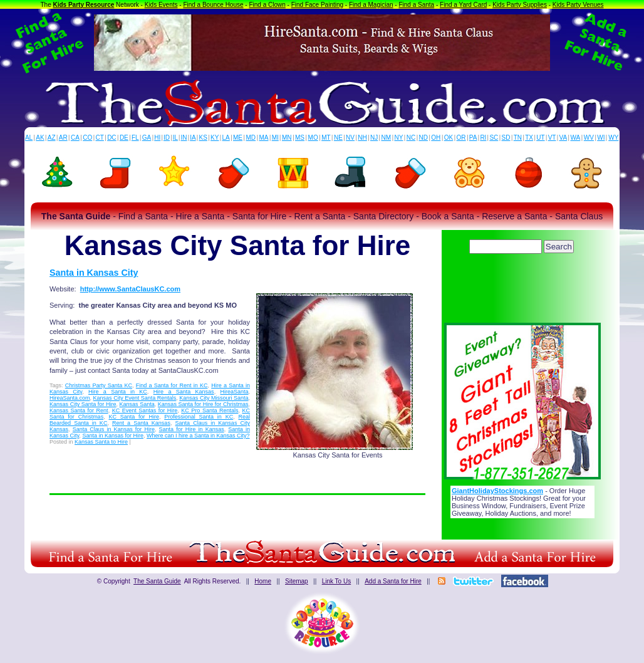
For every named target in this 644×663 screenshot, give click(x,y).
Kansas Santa (137, 404)
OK (449, 138)
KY (215, 138)
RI (483, 138)
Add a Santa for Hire (393, 581)
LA (226, 138)
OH (436, 138)
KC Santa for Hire (133, 417)
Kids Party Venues (578, 5)
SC (494, 138)
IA (193, 138)
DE (124, 138)
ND (423, 138)
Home (263, 581)
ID (167, 138)
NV (350, 138)
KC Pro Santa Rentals (210, 410)
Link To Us (337, 581)
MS (300, 138)
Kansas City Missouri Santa (214, 398)
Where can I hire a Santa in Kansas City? (198, 436)
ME (238, 138)
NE (338, 138)
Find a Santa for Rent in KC (172, 385)
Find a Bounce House (213, 5)
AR (63, 138)
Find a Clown (267, 5)
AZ (52, 138)
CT (100, 138)
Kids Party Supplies (520, 5)
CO (87, 138)
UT (540, 138)
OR (461, 138)
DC (112, 138)
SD (506, 138)
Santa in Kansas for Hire (113, 436)
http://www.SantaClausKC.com (130, 289)
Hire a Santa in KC (118, 392)
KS (203, 138)
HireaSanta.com (70, 398)
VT (552, 138)
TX (529, 138)
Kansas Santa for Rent (79, 410)
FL (135, 138)
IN (184, 138)
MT (326, 138)
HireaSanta (234, 392)
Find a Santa (416, 5)
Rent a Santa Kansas (141, 423)
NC (411, 138)
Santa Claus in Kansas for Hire (114, 429)
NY (398, 138)
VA (563, 138)
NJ (374, 138)
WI (601, 138)
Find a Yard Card (463, 5)
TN (518, 138)
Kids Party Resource (84, 5)
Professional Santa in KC (199, 417)
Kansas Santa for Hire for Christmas (203, 404)
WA (576, 138)
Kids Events (161, 5)
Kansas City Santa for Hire (83, 404)
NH (362, 138)
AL (29, 138)
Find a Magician (371, 5)
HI (157, 138)
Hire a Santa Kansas (184, 392)
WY (613, 138)
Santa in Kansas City (94, 273)
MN (287, 138)
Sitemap (297, 581)
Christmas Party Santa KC (99, 385)
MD (251, 138)
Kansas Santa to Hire (101, 442)
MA (264, 138)
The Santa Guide (157, 581)
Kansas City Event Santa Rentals (135, 398)
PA (473, 138)
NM (387, 138)
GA (147, 138)
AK (40, 138)
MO (313, 138)
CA (75, 138)
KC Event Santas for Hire (145, 410)
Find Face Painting (317, 5)
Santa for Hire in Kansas (192, 429)
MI (275, 138)
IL (175, 138)
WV (589, 138)
